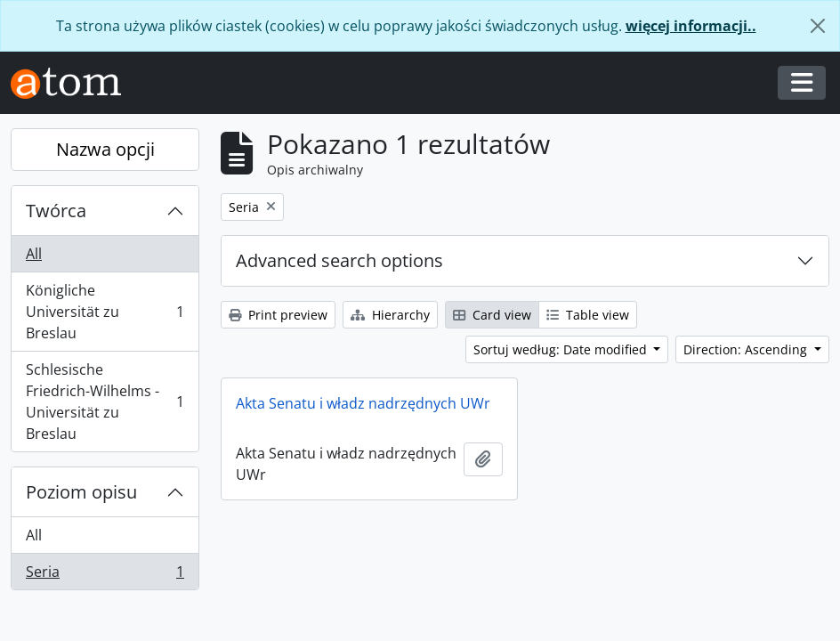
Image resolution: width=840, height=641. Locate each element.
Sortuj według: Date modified (562, 349)
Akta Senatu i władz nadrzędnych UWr (363, 403)
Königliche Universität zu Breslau (105, 312)
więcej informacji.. (691, 26)
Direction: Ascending (747, 349)
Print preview (278, 315)
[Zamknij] (818, 26)
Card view (492, 315)
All (34, 254)
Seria (105, 575)
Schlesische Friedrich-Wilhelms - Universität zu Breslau (105, 402)
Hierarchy (390, 315)
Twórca (56, 211)
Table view (588, 315)
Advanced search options (339, 260)
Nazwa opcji (105, 149)
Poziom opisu (81, 492)
